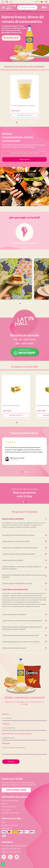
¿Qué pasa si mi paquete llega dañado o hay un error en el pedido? (24, 576)
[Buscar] (27, 7)
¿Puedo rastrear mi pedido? (24, 560)
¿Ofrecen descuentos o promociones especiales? (24, 635)
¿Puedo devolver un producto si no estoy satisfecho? (24, 620)
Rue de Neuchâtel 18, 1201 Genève (14, 846)
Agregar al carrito (25, 115)
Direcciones (6, 810)
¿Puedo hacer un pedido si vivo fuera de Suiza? (24, 548)
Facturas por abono (9, 807)
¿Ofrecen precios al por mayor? (24, 648)
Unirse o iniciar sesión (16, 790)
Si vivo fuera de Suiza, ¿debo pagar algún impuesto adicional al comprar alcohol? (24, 628)
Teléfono (6, 724)
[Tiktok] (17, 857)
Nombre (6, 714)
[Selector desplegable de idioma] (42, 2)
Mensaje (6, 744)
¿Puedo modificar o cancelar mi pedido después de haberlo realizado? (24, 568)
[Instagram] (4, 857)
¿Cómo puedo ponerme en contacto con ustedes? (24, 642)
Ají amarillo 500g (17, 106)
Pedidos (5, 804)
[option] (24, 37)
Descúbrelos (11, 38)
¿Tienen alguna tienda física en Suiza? (24, 583)
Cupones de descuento (10, 813)
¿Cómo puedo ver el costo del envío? (24, 541)
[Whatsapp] (10, 857)
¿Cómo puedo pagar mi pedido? (24, 614)
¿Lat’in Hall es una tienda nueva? (24, 589)
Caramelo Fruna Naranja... (12, 406)
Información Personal (10, 801)
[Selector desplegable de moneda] (37, 2)
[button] (15, 122)
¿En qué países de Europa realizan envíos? (24, 535)
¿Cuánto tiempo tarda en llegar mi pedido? (24, 554)
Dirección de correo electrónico (17, 734)
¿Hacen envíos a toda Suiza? (24, 519)
